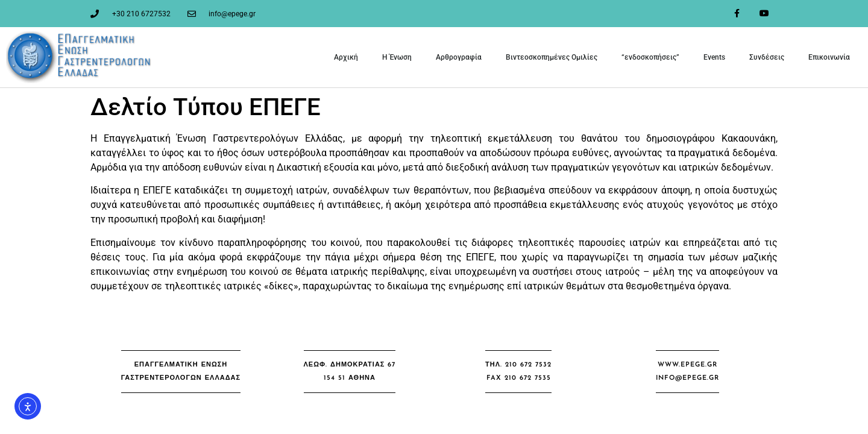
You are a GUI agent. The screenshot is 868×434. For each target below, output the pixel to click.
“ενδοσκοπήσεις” (650, 57)
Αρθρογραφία (459, 57)
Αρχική (346, 57)
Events (714, 57)
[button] (181, 372)
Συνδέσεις (767, 57)
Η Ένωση (397, 57)
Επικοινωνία (829, 57)
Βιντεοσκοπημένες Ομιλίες (552, 57)
